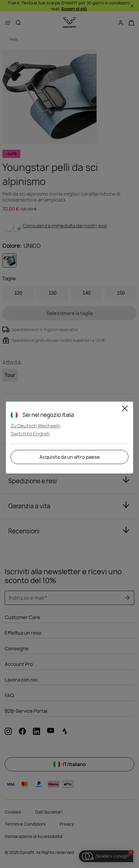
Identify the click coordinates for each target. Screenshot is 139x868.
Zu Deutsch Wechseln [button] (35, 426)
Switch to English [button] (30, 434)
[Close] (125, 409)
